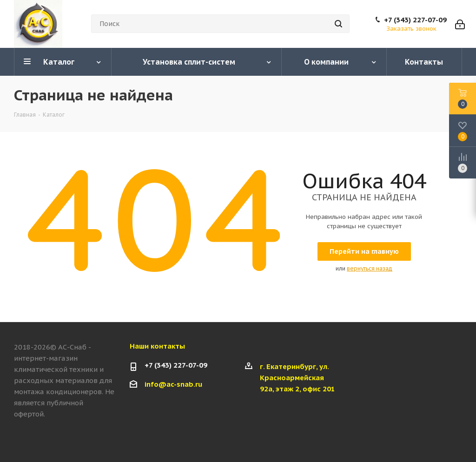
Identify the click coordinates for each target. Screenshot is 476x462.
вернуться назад (370, 268)
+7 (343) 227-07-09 (415, 20)
